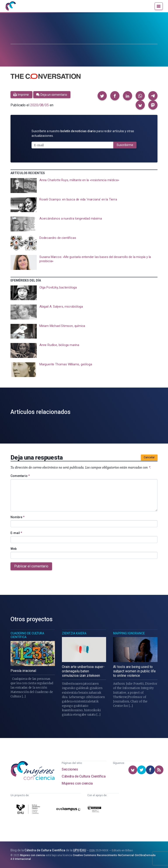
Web (14, 549)
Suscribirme (125, 145)
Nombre (17, 517)
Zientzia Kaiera (74, 633)
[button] (102, 96)
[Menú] (159, 6)
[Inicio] (10, 6)
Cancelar (149, 457)
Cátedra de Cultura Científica (84, 776)
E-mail (16, 533)
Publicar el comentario (31, 566)
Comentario (20, 476)
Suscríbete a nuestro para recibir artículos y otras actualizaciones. (83, 133)
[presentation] (84, 186)
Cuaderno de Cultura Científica (27, 635)
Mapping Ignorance (129, 633)
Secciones (70, 769)
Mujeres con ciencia (77, 783)
